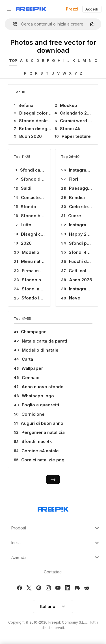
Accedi (92, 9)
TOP (13, 60)
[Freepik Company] (53, 508)
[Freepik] (31, 9)
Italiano (53, 606)
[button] (13, 24)
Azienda (56, 558)
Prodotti (56, 528)
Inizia (56, 543)
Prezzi (72, 9)
